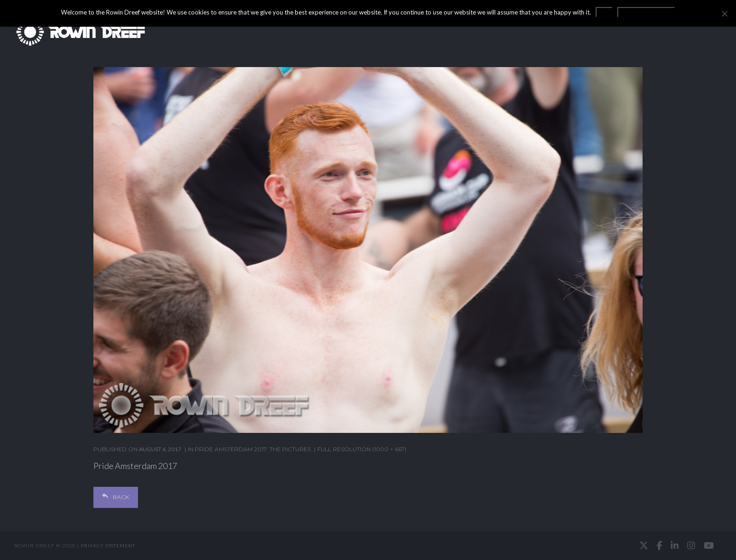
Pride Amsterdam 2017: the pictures (253, 449)
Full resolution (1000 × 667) (362, 449)
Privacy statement (108, 545)
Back (116, 497)
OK (604, 12)
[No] (724, 14)
